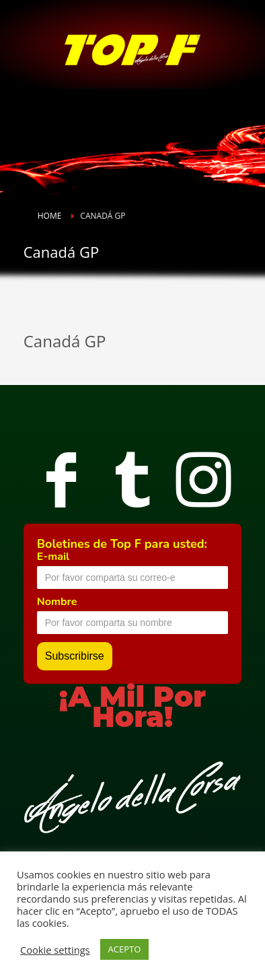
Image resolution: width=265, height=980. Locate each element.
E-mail (53, 557)
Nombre (57, 602)
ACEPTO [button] (125, 949)
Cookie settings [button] (55, 950)
